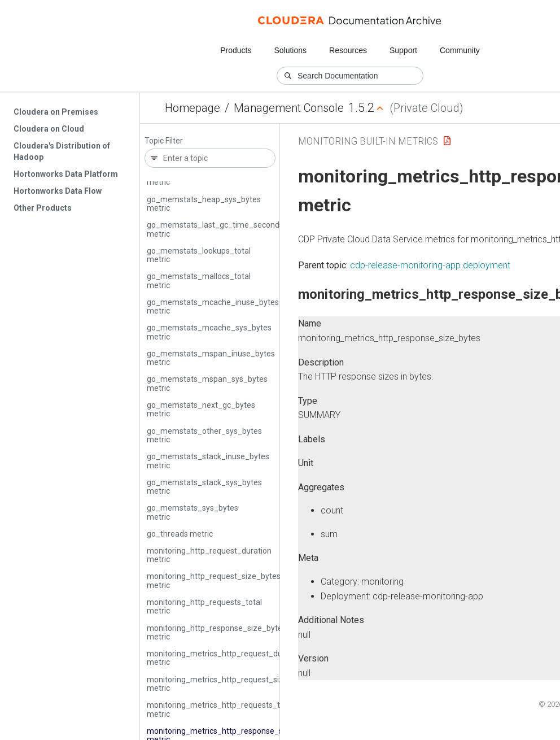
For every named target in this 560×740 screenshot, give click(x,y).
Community (460, 50)
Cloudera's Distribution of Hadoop (62, 151)
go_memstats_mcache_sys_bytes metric (209, 332)
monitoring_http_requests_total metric (204, 606)
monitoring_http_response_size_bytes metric (216, 632)
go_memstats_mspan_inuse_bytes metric (211, 358)
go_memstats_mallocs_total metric (199, 280)
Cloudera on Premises (56, 112)
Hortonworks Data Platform (66, 174)
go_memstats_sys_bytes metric (193, 512)
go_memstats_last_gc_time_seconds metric (215, 229)
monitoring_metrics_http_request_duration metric (225, 658)
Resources (348, 50)
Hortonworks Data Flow (58, 191)
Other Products (43, 208)
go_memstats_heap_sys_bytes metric (204, 204)
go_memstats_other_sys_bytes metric (204, 435)
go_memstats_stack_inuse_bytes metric (208, 461)
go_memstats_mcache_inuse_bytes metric (213, 306)
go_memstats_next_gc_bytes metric (201, 409)
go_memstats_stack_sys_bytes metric (204, 487)
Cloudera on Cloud (49, 129)
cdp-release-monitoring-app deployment (430, 265)
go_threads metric (180, 534)
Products (236, 50)
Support (403, 50)
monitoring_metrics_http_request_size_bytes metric (229, 684)
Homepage (193, 108)
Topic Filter (164, 141)
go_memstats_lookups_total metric (199, 255)
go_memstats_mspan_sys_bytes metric (207, 383)
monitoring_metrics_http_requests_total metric (220, 709)
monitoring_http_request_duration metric (209, 555)
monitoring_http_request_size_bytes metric (214, 580)
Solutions (290, 50)
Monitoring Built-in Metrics (368, 141)
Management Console (289, 108)
